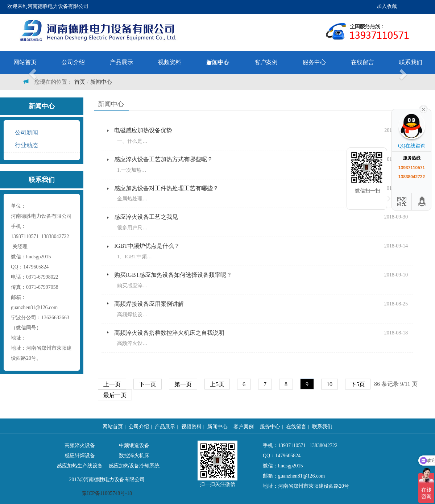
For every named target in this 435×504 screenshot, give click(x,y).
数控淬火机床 (134, 456)
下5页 (358, 384)
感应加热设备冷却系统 (134, 466)
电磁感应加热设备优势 (143, 130)
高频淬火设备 (80, 445)
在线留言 (362, 62)
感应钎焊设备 (80, 456)
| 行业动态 (24, 145)
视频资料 (191, 427)
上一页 (112, 384)
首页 (80, 82)
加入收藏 (387, 6)
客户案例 (244, 427)
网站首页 (25, 62)
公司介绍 (73, 62)
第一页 (183, 384)
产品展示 (165, 427)
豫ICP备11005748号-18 (107, 493)
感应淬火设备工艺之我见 (146, 217)
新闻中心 (101, 82)
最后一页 (115, 395)
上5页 (217, 384)
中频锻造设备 (134, 445)
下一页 (148, 384)
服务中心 (270, 427)
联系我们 (411, 62)
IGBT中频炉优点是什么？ (147, 246)
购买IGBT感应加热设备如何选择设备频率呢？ (173, 275)
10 (330, 384)
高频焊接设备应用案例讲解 (149, 304)
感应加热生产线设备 (80, 466)
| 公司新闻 (24, 132)
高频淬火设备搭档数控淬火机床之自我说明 (169, 333)
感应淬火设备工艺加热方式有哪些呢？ (163, 159)
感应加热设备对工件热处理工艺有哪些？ (166, 188)
